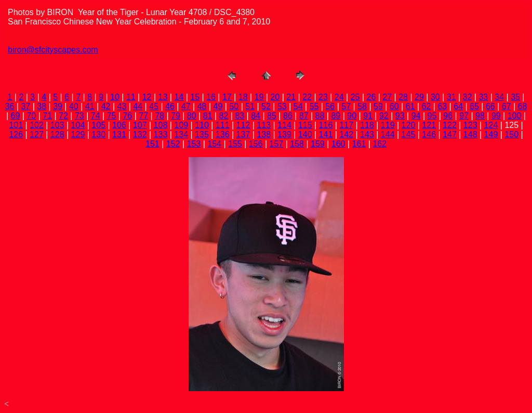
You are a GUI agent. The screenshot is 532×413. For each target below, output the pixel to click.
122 (450, 125)
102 (37, 125)
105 (98, 125)
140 (305, 134)
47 (186, 106)
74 (96, 116)
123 (470, 125)
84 (256, 116)
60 (394, 106)
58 (362, 106)
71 (47, 116)
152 (173, 144)
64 (458, 106)
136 (223, 134)
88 (320, 116)
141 (326, 134)
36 (10, 106)
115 (305, 125)
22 (307, 97)
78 (159, 116)
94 (416, 116)
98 (480, 116)
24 (339, 97)
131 (119, 134)
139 (284, 134)
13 (163, 97)
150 (511, 134)
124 (491, 125)
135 (202, 134)
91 (368, 116)
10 (115, 97)
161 (359, 144)
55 (314, 106)
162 (380, 144)
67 (507, 106)
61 (410, 106)
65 (474, 106)
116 (326, 125)
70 (31, 116)
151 (152, 144)
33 (483, 97)
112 (243, 125)
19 (259, 97)
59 (378, 106)
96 (448, 116)
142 (346, 134)
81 (208, 116)
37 (25, 106)
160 (338, 144)
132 (140, 134)
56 (330, 106)
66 (490, 106)
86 (288, 116)
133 (161, 134)
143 (367, 134)
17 (227, 97)
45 (154, 106)
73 (79, 116)
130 (98, 134)
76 (127, 116)
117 (346, 125)
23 (323, 97)
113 (264, 125)
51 (250, 106)
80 (192, 116)
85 (272, 116)
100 (515, 116)
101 (16, 125)
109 (181, 125)
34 (499, 97)
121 (429, 125)
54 (298, 106)
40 (74, 106)
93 (400, 116)
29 (419, 97)
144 (388, 134)
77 (143, 116)
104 (78, 125)
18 (243, 97)
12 (147, 97)
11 (131, 97)
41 (90, 106)
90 (352, 116)
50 (234, 106)
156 (256, 144)
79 (176, 116)
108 (161, 125)
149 (491, 134)
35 (515, 97)
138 (264, 134)
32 (468, 97)
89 (336, 116)
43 (122, 106)
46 (170, 106)
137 (243, 134)
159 (318, 144)
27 (387, 97)
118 (367, 125)
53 (282, 106)
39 (58, 106)
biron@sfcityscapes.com (53, 50)
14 (179, 97)
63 (442, 106)
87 (304, 116)
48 (202, 106)
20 (275, 97)
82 (224, 116)
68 (523, 106)
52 (266, 106)
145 (409, 134)
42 (106, 106)
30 (435, 97)
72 (63, 116)
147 (450, 134)
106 (119, 125)
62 (427, 106)
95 (432, 116)
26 (371, 97)
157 (277, 144)
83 (240, 116)
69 (16, 116)
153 (194, 144)
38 (42, 106)
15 (195, 97)
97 (464, 116)
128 (57, 134)
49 (218, 106)
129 (78, 134)
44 (138, 106)
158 (297, 144)
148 (470, 134)
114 (284, 125)
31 (451, 97)
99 (496, 116)
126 (16, 134)
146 (429, 134)
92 (384, 116)
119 (388, 125)
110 (202, 125)
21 (291, 97)
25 (355, 97)
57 (346, 106)
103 (57, 125)
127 (37, 134)
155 (235, 144)
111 (223, 125)
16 (211, 97)
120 (409, 125)
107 (140, 125)
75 (112, 116)
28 (403, 97)
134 (181, 134)
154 (214, 144)
